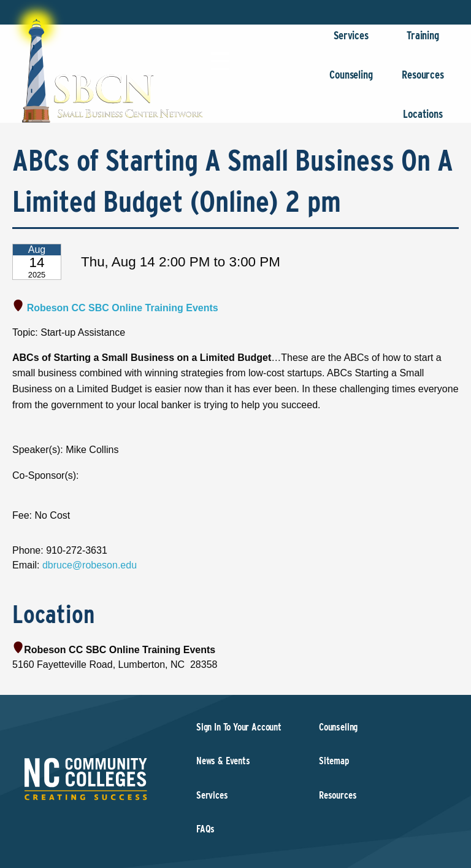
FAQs (205, 829)
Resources (423, 81)
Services (351, 41)
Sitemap (334, 761)
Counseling (351, 81)
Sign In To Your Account (239, 727)
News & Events (223, 761)
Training (423, 41)
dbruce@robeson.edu (90, 565)
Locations (423, 120)
